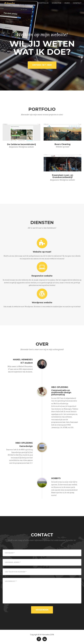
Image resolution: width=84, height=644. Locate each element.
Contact (77, 5)
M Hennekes (10, 5)
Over (67, 5)
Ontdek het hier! (42, 65)
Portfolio (43, 5)
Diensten (57, 5)
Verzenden (42, 610)
